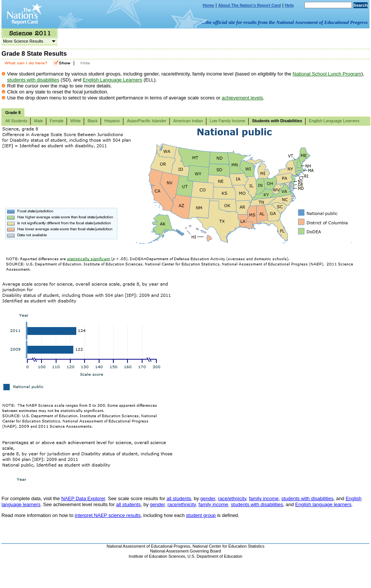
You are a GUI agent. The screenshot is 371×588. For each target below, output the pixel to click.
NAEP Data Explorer (83, 498)
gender (208, 498)
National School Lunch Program (327, 74)
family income (263, 498)
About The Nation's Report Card (249, 5)
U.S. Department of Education (215, 556)
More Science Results (28, 41)
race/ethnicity (232, 498)
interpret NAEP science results (108, 515)
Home (209, 5)
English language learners (323, 504)
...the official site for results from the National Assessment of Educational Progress (285, 22)
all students (179, 498)
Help (289, 5)
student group (201, 515)
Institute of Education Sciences (157, 556)
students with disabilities (33, 80)
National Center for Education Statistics (229, 546)
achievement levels (243, 98)
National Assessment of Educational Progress (148, 546)
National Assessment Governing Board (185, 551)
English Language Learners (112, 80)
